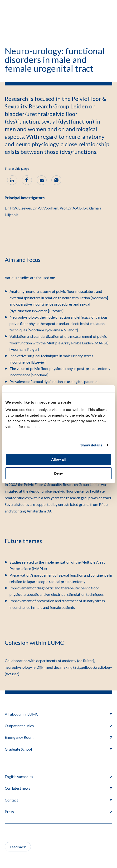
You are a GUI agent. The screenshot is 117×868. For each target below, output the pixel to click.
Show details (91, 445)
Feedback (18, 847)
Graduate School (58, 749)
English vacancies (58, 777)
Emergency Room (58, 737)
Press (58, 812)
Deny (59, 473)
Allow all (59, 459)
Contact (58, 800)
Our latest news (58, 788)
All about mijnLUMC (58, 714)
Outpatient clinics (58, 726)
